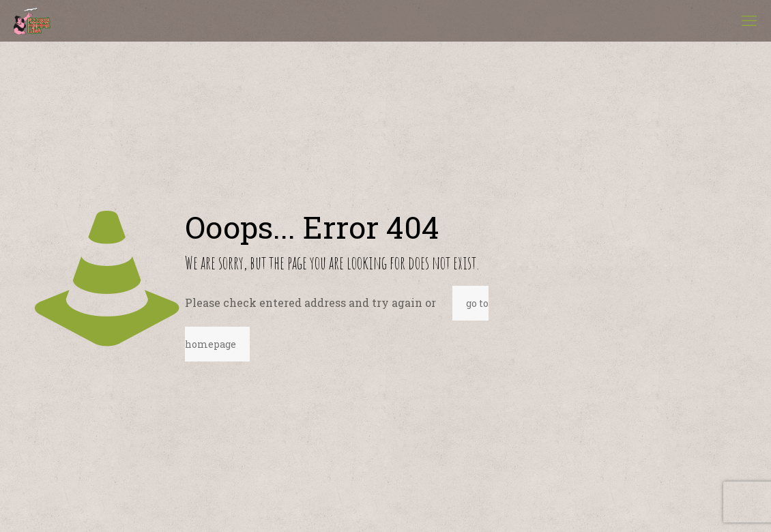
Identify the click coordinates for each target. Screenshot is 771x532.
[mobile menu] (749, 20)
